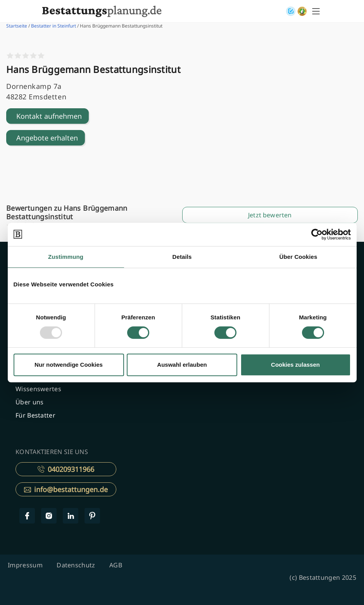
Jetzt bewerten (270, 215)
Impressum (25, 565)
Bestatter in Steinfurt (53, 26)
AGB (116, 565)
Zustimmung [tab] (66, 257)
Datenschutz (76, 565)
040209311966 (66, 469)
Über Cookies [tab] (298, 257)
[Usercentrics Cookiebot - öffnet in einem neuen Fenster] (317, 234)
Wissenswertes (38, 389)
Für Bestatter (35, 415)
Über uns (29, 402)
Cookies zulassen (295, 365)
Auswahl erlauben (182, 365)
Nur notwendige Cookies (69, 365)
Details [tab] (182, 257)
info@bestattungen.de (66, 489)
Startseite (17, 26)
